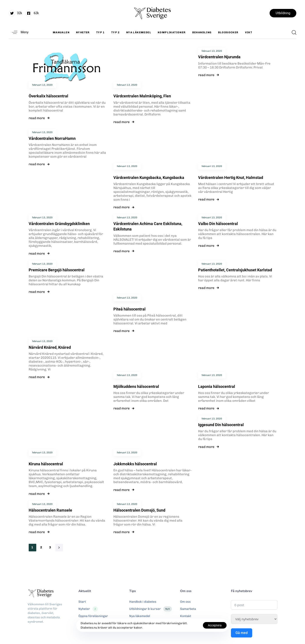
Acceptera (215, 625)
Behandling (202, 32)
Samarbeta (188, 609)
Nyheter (83, 32)
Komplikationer (172, 32)
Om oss (185, 602)
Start (82, 602)
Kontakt (186, 616)
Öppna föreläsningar (93, 616)
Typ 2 (115, 32)
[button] (19, 32)
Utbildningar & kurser (151, 609)
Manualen (61, 32)
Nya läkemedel (139, 32)
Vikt (249, 32)
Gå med (242, 633)
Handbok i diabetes (143, 602)
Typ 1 (100, 32)
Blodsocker (228, 32)
